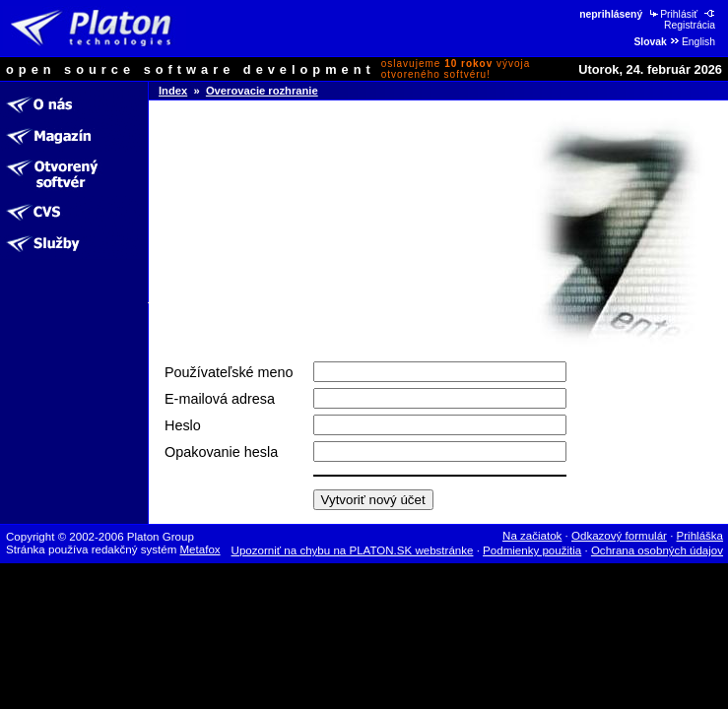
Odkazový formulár (619, 536)
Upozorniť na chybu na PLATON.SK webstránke (353, 550)
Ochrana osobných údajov (657, 550)
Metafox (200, 549)
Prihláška (700, 536)
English (692, 42)
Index (173, 91)
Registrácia (691, 20)
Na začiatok (532, 536)
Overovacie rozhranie (262, 91)
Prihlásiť (672, 14)
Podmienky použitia (532, 550)
